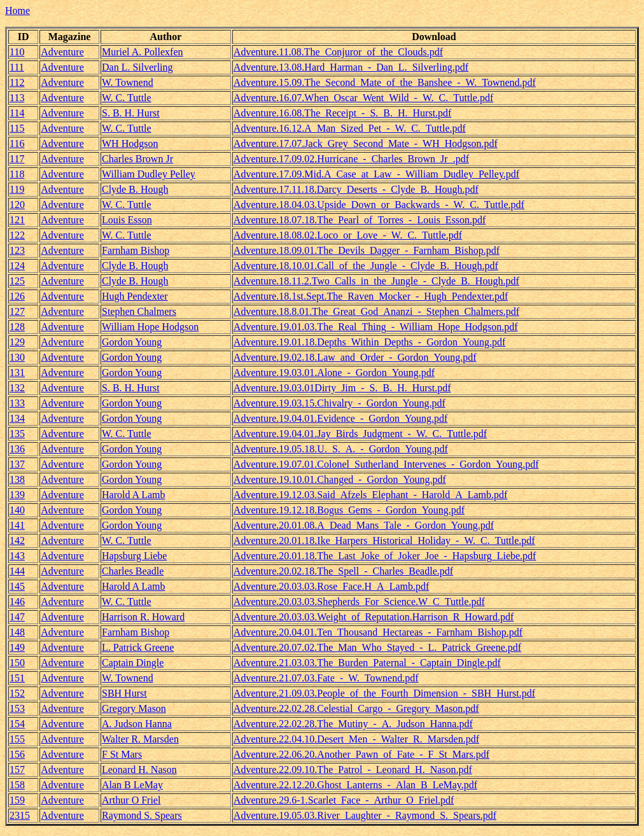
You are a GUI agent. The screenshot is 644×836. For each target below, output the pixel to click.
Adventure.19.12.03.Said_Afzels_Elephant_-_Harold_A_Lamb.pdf (371, 495)
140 (17, 510)
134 (17, 418)
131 (17, 373)
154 (17, 724)
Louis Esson (127, 220)
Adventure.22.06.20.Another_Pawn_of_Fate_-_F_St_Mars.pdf (361, 754)
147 (17, 617)
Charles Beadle (133, 571)
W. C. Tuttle (127, 98)
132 (17, 388)
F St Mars (122, 754)
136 (17, 449)
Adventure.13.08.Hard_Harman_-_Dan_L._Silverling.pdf (351, 67)
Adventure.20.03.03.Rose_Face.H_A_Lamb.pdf (332, 586)
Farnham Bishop (136, 250)
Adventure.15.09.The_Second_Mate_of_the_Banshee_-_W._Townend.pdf (385, 82)
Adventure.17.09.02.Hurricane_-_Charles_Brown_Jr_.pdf (351, 159)
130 (17, 357)
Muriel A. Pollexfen (143, 52)
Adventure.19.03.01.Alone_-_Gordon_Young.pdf (334, 373)
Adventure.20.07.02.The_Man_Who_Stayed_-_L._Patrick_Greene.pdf (377, 647)
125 (17, 281)
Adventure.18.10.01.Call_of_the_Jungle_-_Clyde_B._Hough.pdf (366, 266)
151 (17, 678)
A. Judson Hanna (137, 724)
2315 (20, 815)
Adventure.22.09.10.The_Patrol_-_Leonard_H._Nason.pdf (353, 770)
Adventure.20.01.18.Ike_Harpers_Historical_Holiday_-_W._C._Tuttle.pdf (384, 540)
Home (17, 10)
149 (17, 647)
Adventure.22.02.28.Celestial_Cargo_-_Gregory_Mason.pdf (356, 708)
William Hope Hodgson (150, 327)
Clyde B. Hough (135, 189)
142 (17, 540)
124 (17, 266)
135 (17, 434)
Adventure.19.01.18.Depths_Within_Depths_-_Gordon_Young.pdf (369, 342)
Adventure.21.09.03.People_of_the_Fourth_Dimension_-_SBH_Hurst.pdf (384, 693)
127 (17, 311)
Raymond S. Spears (142, 815)
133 (17, 403)
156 (17, 754)
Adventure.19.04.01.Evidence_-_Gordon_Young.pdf (341, 418)
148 (17, 632)
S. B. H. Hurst (131, 113)
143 (17, 556)
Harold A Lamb (134, 495)
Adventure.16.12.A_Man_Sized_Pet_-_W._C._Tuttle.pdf (350, 128)
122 (17, 235)
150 (17, 663)
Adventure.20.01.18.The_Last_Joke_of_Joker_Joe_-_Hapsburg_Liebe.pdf (385, 556)
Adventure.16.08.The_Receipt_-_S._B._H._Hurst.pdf (343, 113)
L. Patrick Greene (138, 647)
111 (17, 67)
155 (17, 739)
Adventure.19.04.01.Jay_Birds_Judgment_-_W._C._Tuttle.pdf (360, 434)
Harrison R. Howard (143, 617)
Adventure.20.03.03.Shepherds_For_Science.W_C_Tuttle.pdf (359, 602)
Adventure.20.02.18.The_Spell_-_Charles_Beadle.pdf (343, 571)
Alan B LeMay (132, 785)
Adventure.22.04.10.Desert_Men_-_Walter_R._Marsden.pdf (356, 739)
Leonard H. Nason (139, 770)
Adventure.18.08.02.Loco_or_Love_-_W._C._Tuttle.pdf (348, 235)
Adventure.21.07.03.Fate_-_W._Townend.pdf (326, 678)
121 (17, 220)
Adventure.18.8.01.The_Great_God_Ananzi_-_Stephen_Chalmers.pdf (376, 311)
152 (17, 693)
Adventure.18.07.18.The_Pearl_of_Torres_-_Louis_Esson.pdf (360, 220)
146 (17, 602)
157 (17, 770)
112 (17, 82)
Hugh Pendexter (135, 296)
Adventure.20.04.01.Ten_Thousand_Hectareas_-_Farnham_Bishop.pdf (378, 632)
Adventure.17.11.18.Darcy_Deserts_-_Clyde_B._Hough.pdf (356, 189)
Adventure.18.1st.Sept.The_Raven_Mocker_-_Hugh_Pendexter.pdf (371, 296)
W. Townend (128, 82)
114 (17, 113)
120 (17, 205)
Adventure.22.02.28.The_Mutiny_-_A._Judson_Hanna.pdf (353, 724)
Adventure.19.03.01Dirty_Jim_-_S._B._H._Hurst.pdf (342, 388)
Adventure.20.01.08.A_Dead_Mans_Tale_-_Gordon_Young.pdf (364, 525)
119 (17, 189)
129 (17, 342)
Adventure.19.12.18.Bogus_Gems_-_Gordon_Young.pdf (349, 510)
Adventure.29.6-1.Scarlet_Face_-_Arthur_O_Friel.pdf (344, 800)
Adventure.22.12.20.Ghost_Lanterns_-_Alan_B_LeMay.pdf (355, 785)
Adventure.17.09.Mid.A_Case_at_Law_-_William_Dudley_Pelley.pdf (376, 174)
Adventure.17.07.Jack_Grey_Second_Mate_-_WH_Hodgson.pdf (366, 143)
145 (17, 586)
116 (17, 143)
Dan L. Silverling (137, 67)
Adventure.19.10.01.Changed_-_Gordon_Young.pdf (340, 479)
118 (17, 174)
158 (17, 785)
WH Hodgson (130, 143)
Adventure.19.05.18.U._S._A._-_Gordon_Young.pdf (341, 449)
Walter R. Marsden (140, 739)
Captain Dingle (133, 663)
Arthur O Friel (131, 800)
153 (17, 708)
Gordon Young (132, 342)
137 (17, 464)
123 (17, 250)
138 (17, 479)
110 (17, 52)
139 (17, 495)
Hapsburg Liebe (134, 556)
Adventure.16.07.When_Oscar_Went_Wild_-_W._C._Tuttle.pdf (363, 98)
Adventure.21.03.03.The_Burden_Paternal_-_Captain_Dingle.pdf (367, 663)
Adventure (62, 52)
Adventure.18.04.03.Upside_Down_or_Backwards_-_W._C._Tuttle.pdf (379, 205)
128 (17, 327)
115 (17, 128)
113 (17, 98)
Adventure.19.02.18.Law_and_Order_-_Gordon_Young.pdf (355, 357)
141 (17, 525)
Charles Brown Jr (137, 159)
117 (17, 159)
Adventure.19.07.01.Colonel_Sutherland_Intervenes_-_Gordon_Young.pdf (386, 464)
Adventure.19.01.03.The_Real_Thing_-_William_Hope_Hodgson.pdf (376, 327)
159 (17, 800)
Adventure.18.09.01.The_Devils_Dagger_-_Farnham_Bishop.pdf (367, 250)
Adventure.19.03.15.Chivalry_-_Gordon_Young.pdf (339, 403)
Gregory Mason (134, 708)
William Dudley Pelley (149, 174)
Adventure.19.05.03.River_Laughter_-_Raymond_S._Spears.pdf (365, 815)
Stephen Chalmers (139, 311)
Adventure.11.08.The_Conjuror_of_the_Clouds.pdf (338, 52)
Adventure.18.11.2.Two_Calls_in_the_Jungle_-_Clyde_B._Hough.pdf (376, 281)
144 (17, 571)
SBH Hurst (124, 693)
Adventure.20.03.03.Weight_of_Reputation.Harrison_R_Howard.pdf (374, 617)
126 (17, 296)
